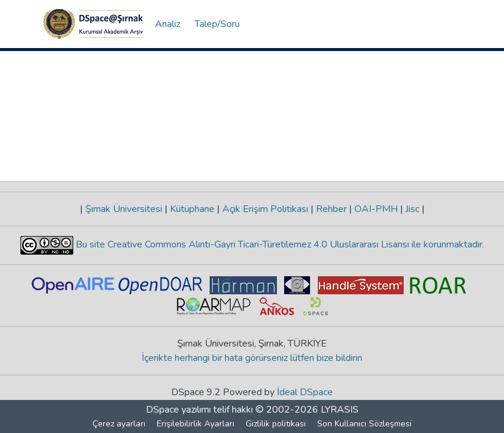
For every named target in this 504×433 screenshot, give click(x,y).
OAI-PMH (376, 209)
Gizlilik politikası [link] (276, 424)
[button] (93, 24)
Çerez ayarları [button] (119, 424)
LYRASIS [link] (340, 410)
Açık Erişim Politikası (265, 209)
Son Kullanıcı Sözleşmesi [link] (364, 424)
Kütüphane (192, 209)
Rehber (331, 209)
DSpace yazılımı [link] (178, 410)
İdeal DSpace (305, 392)
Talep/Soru (217, 24)
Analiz (168, 24)
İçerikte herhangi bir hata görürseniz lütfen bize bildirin (252, 358)
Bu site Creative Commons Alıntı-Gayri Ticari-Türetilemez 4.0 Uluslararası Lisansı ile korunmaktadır (278, 244)
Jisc (412, 209)
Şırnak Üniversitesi (124, 209)
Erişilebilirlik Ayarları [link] (196, 424)
